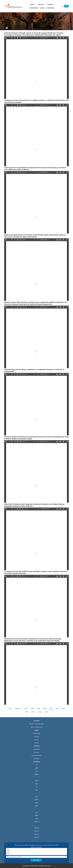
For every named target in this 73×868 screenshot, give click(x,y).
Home (7, 28)
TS (36, 765)
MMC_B (37, 837)
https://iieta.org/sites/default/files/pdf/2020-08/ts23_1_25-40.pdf (36, 606)
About (32, 4)
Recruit (36, 740)
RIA (36, 812)
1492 (57, 708)
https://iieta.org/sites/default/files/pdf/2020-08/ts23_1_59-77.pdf (36, 337)
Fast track (36, 752)
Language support (36, 755)
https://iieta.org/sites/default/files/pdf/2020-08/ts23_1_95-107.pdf (36, 135)
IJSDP (36, 768)
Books (42, 8)
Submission (51, 8)
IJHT (37, 771)
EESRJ (36, 815)
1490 (45, 708)
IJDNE (36, 806)
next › (40, 712)
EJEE (36, 784)
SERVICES (36, 746)
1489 (38, 708)
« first (10, 708)
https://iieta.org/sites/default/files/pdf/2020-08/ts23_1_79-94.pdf (36, 202)
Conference (37, 759)
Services (41, 4)
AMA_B (36, 828)
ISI (36, 787)
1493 (63, 708)
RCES (36, 818)
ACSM (36, 781)
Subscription (36, 749)
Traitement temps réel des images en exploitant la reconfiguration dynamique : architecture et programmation (34, 370)
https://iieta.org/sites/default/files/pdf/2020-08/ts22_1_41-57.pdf (36, 539)
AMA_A (36, 822)
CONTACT (36, 721)
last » (47, 712)
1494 (26, 712)
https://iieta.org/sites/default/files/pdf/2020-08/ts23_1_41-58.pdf (36, 404)
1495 (33, 712)
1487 (26, 708)
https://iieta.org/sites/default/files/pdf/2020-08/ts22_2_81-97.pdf (36, 68)
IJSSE (36, 803)
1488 (32, 708)
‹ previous (17, 708)
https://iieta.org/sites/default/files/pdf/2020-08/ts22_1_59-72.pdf (36, 471)
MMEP (37, 774)
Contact (37, 743)
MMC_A (36, 834)
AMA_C (36, 831)
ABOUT (36, 730)
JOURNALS (36, 762)
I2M (36, 790)
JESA (37, 796)
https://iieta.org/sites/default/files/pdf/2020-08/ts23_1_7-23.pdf (36, 673)
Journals (50, 4)
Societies (37, 736)
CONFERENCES (34, 8)
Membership (36, 733)
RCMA (37, 800)
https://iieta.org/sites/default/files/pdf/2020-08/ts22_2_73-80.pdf (36, 270)
